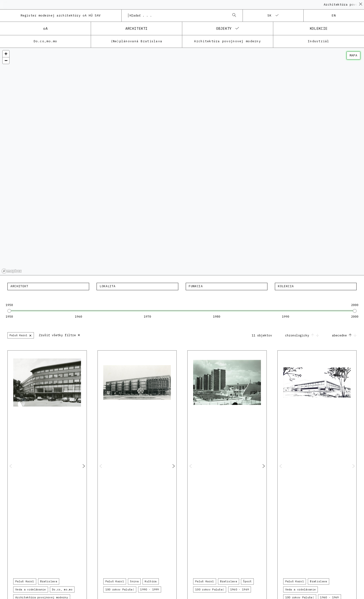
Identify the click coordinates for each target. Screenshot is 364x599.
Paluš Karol (21, 335)
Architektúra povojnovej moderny (227, 41)
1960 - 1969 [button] (240, 589)
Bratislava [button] (49, 581)
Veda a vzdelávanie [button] (31, 589)
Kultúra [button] (151, 581)
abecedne (344, 335)
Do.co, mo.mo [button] (62, 589)
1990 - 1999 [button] (150, 589)
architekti (136, 28)
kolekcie (319, 28)
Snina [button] (134, 581)
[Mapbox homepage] (12, 271)
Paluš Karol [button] (25, 581)
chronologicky (303, 335)
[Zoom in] (6, 54)
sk (270, 15)
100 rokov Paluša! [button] (120, 589)
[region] (182, 162)
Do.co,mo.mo (45, 41)
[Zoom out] (6, 60)
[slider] (9, 311)
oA (45, 28)
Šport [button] (247, 581)
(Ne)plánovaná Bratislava (137, 41)
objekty (224, 28)
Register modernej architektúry (61, 15)
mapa (353, 55)
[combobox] (178, 16)
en (334, 15)
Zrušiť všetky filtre (60, 335)
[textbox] (48, 286)
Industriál (319, 41)
